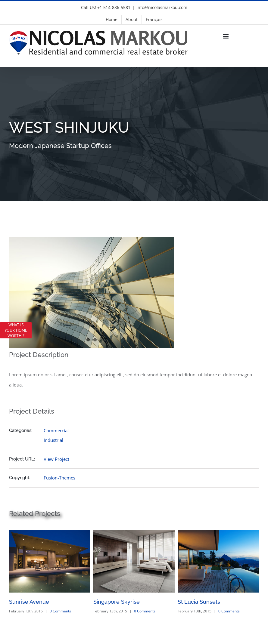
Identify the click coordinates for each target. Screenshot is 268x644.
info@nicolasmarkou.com (162, 7)
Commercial (56, 430)
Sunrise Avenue (29, 602)
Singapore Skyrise (117, 602)
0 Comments (60, 611)
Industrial (53, 440)
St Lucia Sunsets (199, 602)
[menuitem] (154, 20)
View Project (56, 459)
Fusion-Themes (59, 478)
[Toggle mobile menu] (226, 36)
